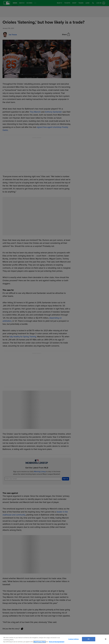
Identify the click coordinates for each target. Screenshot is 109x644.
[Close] (106, 639)
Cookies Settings (73, 639)
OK (89, 639)
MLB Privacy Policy (40, 642)
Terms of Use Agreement (57, 642)
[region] (54, 639)
